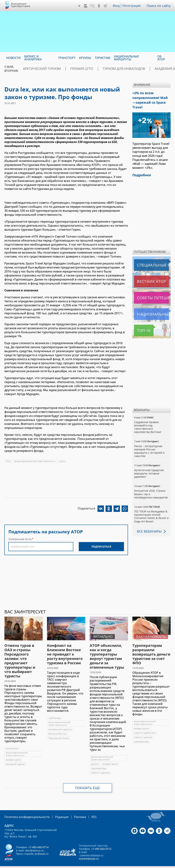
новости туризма (100, 765)
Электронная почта (20, 539)
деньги (95, 756)
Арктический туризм (38, 69)
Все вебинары (148, 524)
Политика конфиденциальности (24, 809)
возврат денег (13, 752)
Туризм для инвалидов (106, 69)
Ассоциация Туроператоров (21, 5)
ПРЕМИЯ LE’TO (71, 69)
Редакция (56, 809)
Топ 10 (140, 323)
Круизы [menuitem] (85, 58)
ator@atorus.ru (34, 842)
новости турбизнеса (145, 725)
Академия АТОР (143, 69)
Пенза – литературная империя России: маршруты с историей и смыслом (150, 443)
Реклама (72, 809)
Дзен (80, 6)
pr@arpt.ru (42, 846)
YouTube (86, 6)
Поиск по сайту (160, 6)
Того (8, 461)
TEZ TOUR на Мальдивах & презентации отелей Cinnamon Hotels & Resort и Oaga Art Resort (151, 509)
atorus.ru (80, 865)
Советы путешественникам (152, 290)
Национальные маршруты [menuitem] (126, 58)
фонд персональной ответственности (35, 461)
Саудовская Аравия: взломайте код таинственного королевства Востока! (148, 419)
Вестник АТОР (144, 274)
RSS (85, 809)
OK (100, 6)
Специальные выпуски (151, 257)
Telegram (106, 6)
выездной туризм (15, 756)
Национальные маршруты (152, 306)
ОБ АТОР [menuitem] (161, 58)
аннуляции (12, 741)
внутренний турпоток (60, 722)
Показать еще (88, 780)
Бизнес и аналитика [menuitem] (33, 58)
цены (62, 461)
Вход (117, 6)
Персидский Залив (59, 730)
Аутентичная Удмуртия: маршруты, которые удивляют (149, 466)
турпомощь (55, 710)
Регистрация (133, 6)
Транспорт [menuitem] (67, 58)
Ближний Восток (58, 726)
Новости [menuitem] (13, 58)
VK (93, 6)
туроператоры (99, 761)
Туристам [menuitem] (103, 58)
